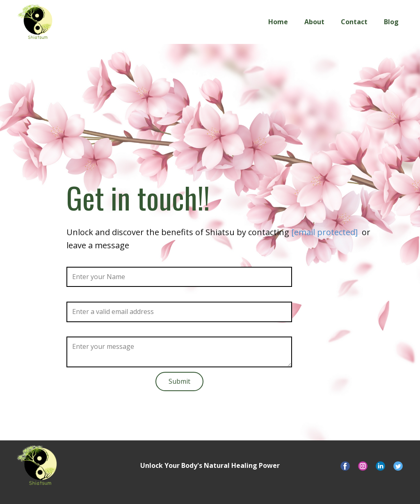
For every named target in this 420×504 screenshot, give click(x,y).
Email (75, 296)
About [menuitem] (314, 22)
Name (76, 261)
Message (80, 331)
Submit (179, 381)
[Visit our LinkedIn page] (380, 466)
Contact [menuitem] (354, 22)
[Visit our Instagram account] (363, 466)
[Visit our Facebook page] (345, 466)
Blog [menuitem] (391, 22)
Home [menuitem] (278, 22)
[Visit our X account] (398, 466)
